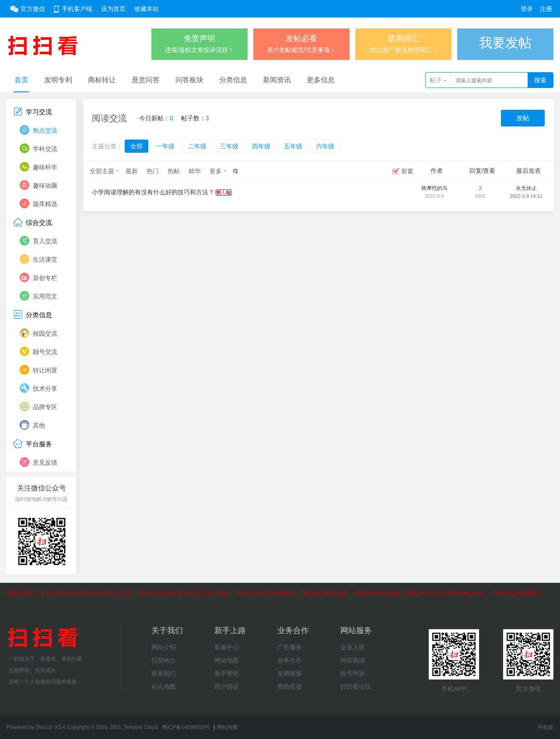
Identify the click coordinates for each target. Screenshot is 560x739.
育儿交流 (45, 241)
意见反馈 (45, 462)
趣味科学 (45, 167)
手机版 (546, 727)
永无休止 (526, 188)
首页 (21, 80)
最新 (132, 171)
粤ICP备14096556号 (186, 727)
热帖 (174, 171)
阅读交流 (109, 118)
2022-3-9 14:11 (526, 196)
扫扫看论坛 (356, 686)
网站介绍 (164, 647)
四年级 (261, 146)
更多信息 (321, 80)
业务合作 (290, 660)
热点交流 (45, 130)
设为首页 (113, 9)
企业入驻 (353, 647)
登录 (527, 9)
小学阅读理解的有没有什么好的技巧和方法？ (153, 192)
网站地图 (227, 660)
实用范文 (45, 296)
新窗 (407, 171)
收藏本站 (147, 9)
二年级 (197, 146)
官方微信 (33, 9)
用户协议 (227, 686)
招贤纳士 (164, 660)
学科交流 (45, 149)
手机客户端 (77, 9)
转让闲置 (45, 370)
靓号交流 (45, 352)
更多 (216, 171)
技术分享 (45, 389)
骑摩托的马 (434, 188)
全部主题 (102, 171)
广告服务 (290, 647)
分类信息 (233, 80)
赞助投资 (290, 686)
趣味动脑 (45, 186)
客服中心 (227, 647)
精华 (195, 171)
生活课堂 (45, 259)
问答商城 (353, 660)
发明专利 (58, 80)
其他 (39, 425)
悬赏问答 (146, 80)
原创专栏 (45, 278)
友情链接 (290, 673)
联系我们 (164, 673)
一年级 (165, 146)
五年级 (293, 146)
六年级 (325, 146)
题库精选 (45, 204)
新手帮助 (227, 673)
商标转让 (102, 80)
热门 (153, 171)
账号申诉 (353, 673)
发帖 (523, 118)
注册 (546, 9)
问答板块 (189, 80)
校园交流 (45, 333)
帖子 (436, 80)
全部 (136, 146)
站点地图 (164, 686)
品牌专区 (45, 407)
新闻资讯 (277, 80)
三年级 (229, 146)
